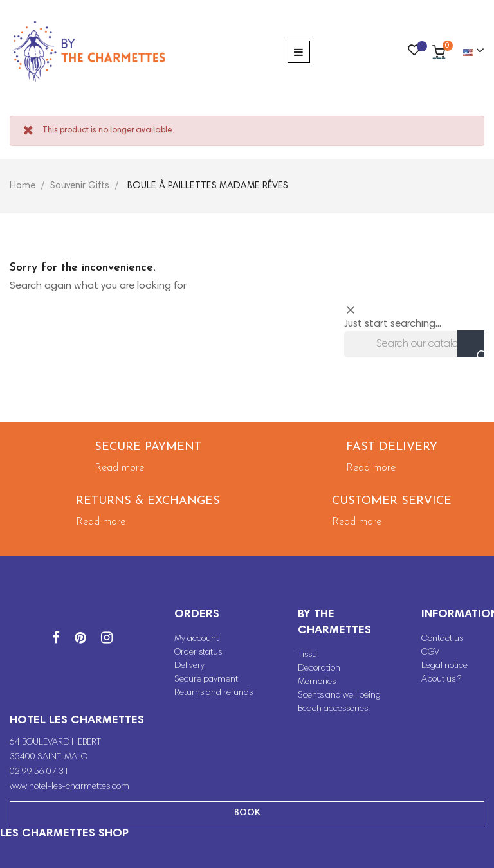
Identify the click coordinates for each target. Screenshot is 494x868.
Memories (317, 682)
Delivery (189, 666)
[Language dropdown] (468, 51)
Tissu (307, 655)
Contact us (442, 639)
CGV (430, 653)
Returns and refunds (214, 693)
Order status (198, 653)
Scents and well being (339, 696)
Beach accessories (333, 709)
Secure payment (206, 680)
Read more (119, 468)
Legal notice (444, 666)
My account (197, 639)
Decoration (319, 669)
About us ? (441, 680)
